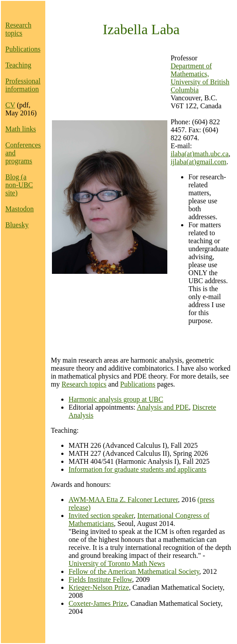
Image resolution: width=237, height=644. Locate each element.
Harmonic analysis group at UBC (116, 399)
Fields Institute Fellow (100, 579)
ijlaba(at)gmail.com (198, 162)
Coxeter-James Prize (98, 603)
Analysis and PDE (163, 407)
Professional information (23, 85)
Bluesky (17, 225)
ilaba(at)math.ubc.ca (199, 154)
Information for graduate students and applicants (137, 469)
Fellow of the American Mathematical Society (134, 571)
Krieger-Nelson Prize (99, 587)
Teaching (18, 65)
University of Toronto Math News (117, 563)
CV (10, 105)
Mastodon (20, 209)
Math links (21, 129)
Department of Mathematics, (191, 70)
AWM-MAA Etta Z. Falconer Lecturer (123, 500)
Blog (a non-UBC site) (19, 185)
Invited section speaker (101, 516)
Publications (23, 49)
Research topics (18, 29)
